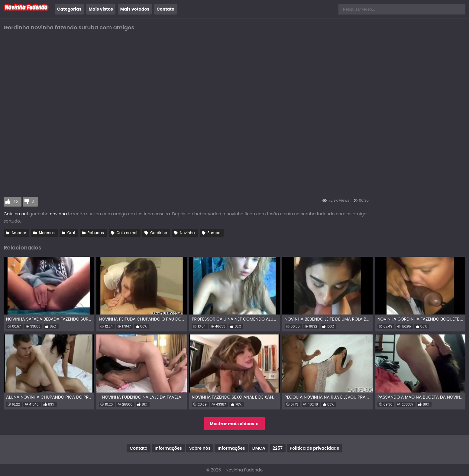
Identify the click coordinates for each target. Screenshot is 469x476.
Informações (168, 448)
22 (16, 202)
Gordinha (159, 233)
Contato (165, 9)
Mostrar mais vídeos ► (234, 424)
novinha (58, 214)
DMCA (259, 448)
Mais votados (135, 9)
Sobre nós (200, 448)
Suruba (214, 233)
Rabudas (96, 233)
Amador (19, 233)
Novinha (187, 233)
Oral (71, 233)
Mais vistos (101, 9)
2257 (278, 448)
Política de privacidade (315, 448)
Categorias (69, 9)
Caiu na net (16, 214)
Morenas (47, 233)
